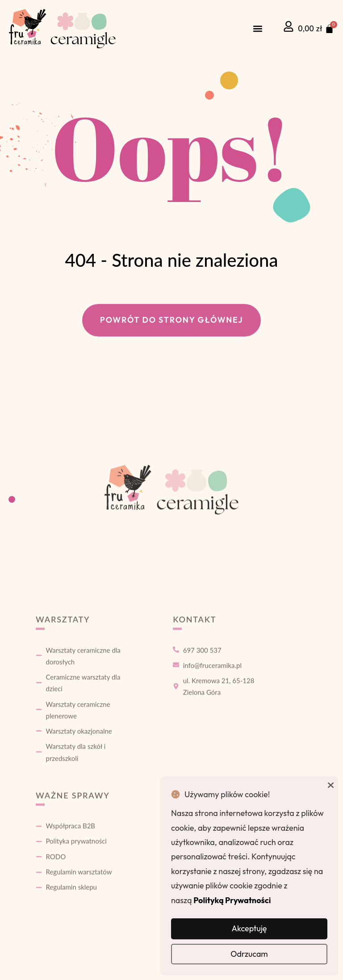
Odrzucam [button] (249, 954)
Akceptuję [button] (249, 928)
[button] (258, 29)
